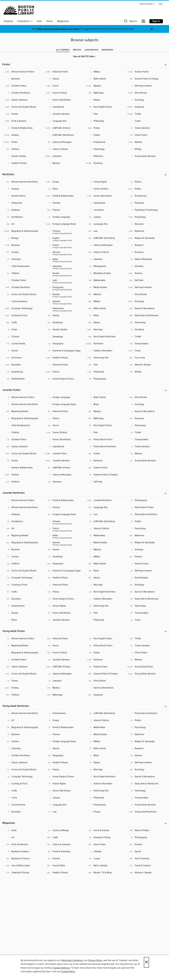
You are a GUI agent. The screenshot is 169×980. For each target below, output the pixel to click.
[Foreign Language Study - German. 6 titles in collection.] (64, 252)
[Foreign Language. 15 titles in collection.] (64, 217)
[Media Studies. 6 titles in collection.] (105, 734)
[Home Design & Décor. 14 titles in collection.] (64, 599)
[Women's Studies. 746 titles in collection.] (146, 365)
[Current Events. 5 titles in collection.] (23, 805)
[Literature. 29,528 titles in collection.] (64, 156)
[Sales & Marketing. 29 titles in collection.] (146, 259)
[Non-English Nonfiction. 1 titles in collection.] (105, 777)
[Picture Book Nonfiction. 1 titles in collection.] (146, 713)
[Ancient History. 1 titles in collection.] (23, 196)
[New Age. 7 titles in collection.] (105, 585)
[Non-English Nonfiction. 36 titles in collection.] (105, 592)
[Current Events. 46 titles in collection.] (23, 344)
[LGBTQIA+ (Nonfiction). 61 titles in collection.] (105, 713)
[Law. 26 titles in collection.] (105, 514)
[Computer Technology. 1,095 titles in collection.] (23, 309)
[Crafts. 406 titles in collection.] (64, 838)
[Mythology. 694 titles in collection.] (105, 418)
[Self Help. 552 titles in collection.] (146, 280)
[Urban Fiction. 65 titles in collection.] (146, 135)
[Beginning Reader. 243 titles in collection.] (23, 411)
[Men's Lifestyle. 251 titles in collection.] (105, 866)
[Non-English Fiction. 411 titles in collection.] (105, 107)
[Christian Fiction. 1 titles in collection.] (23, 280)
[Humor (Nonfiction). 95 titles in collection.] (64, 613)
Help (161, 4)
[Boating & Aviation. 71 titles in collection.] (23, 852)
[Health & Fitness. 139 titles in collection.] (64, 578)
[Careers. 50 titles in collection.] (23, 742)
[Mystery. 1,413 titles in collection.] (105, 411)
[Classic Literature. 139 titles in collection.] (23, 667)
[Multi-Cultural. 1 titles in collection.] (105, 79)
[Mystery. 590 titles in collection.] (64, 688)
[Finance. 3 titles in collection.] (64, 507)
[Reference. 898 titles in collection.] (146, 231)
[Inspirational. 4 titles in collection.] (64, 447)
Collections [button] (25, 21)
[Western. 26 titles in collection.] (146, 454)
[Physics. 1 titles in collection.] (105, 812)
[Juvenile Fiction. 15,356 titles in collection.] (64, 454)
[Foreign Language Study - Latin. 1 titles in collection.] (64, 280)
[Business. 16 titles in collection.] (23, 550)
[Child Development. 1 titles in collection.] (23, 266)
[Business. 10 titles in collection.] (23, 734)
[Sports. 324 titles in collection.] (146, 852)
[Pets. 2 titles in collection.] (105, 433)
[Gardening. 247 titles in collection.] (64, 323)
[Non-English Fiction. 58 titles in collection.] (105, 639)
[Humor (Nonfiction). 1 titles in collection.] (64, 100)
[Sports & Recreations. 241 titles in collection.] (146, 592)
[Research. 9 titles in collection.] (146, 245)
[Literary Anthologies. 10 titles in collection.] (64, 674)
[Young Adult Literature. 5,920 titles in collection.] (146, 674)
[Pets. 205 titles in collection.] (105, 365)
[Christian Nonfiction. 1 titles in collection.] (23, 756)
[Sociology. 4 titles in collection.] (146, 404)
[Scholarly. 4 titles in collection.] (146, 550)
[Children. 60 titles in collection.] (23, 564)
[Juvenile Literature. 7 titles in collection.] (64, 114)
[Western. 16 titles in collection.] (146, 660)
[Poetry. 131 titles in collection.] (105, 653)
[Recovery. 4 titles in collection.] (146, 224)
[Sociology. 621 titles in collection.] (146, 585)
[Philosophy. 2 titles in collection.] (105, 121)
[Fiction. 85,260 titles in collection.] (23, 142)
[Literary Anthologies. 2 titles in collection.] (105, 245)
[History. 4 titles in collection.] (64, 79)
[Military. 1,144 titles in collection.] (105, 302)
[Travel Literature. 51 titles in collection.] (146, 447)
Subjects (8, 21)
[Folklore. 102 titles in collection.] (23, 149)
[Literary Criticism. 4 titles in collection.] (64, 149)
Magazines (63, 21)
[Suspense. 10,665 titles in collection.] (146, 107)
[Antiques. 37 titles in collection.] (23, 210)
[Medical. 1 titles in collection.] (64, 163)
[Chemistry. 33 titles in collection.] (23, 259)
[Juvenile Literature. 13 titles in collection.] (64, 620)
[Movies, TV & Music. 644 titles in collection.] (105, 873)
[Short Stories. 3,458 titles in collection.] (146, 93)
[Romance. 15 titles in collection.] (105, 461)
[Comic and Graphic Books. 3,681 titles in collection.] (23, 107)
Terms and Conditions (72, 960)
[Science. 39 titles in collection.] (146, 756)
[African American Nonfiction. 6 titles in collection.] (23, 507)
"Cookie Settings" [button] (61, 968)
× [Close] (146, 962)
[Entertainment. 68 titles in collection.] (23, 379)
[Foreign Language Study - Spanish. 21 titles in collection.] (64, 302)
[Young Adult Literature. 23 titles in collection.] (146, 461)
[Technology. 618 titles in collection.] (146, 323)
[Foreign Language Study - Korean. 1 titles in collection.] (64, 273)
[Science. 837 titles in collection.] (146, 557)
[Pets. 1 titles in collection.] (105, 114)
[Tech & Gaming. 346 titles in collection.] (146, 859)
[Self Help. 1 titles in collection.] (105, 482)
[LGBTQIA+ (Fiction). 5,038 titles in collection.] (64, 128)
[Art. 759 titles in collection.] (23, 224)
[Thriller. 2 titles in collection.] (146, 337)
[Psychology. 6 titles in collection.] (146, 727)
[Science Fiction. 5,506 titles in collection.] (146, 72)
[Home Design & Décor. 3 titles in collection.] (64, 777)
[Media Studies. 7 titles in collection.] (105, 543)
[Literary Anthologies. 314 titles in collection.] (64, 142)
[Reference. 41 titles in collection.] (146, 734)
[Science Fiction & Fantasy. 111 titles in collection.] (105, 475)
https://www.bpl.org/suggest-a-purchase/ (58, 29)
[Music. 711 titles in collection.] (105, 316)
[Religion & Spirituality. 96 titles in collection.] (146, 543)
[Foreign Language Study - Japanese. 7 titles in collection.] (64, 266)
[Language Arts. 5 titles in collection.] (64, 805)
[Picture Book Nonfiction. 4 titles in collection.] (105, 447)
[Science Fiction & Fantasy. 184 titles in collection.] (146, 79)
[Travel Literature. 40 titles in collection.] (146, 646)
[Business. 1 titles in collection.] (23, 79)
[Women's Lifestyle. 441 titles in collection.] (146, 873)
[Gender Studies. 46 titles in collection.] (64, 330)
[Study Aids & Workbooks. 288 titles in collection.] (146, 316)
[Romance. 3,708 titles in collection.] (105, 660)
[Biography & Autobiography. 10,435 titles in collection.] (23, 231)
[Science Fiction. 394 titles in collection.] (105, 468)
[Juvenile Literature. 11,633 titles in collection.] (64, 461)
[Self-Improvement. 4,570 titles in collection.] (146, 287)
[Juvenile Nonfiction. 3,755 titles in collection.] (105, 500)
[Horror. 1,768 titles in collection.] (64, 86)
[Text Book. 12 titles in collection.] (146, 330)
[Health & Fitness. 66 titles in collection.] (64, 763)
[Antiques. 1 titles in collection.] (23, 514)
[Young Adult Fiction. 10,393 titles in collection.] (146, 667)
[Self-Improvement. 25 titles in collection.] (146, 571)
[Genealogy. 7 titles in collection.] (64, 337)
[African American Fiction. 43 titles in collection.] (23, 639)
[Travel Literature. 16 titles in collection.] (146, 128)
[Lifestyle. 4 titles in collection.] (105, 852)
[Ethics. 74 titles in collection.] (64, 189)
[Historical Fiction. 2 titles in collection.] (64, 585)
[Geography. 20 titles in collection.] (64, 344)
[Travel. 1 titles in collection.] (146, 121)
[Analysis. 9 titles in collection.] (23, 189)
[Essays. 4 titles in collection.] (23, 613)
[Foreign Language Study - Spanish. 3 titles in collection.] (64, 543)
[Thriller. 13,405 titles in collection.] (146, 114)
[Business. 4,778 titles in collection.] (23, 245)
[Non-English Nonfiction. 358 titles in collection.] (105, 337)
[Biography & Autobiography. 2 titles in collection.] (23, 418)
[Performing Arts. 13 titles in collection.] (105, 791)
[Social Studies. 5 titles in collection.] (146, 578)
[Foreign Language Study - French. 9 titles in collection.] (64, 245)
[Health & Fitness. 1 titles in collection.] (23, 163)
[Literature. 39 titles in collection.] (64, 482)
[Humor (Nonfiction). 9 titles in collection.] (64, 791)
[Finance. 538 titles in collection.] (64, 210)
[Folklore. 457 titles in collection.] (23, 695)
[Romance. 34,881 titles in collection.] (105, 163)
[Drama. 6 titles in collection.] (23, 351)
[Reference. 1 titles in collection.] (105, 156)
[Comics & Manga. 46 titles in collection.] (64, 830)
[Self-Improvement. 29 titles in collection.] (146, 763)
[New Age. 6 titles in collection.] (105, 770)
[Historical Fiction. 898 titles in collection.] (64, 639)
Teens (49, 21)
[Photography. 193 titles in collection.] (105, 379)
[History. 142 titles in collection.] (64, 770)
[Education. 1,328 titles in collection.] (23, 365)
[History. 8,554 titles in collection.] (64, 372)
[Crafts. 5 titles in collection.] (23, 791)
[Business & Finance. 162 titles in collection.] (23, 859)
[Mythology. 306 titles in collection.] (64, 695)
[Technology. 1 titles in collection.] (146, 426)
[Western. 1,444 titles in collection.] (146, 142)
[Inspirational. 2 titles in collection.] (105, 203)
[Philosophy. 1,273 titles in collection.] (105, 372)
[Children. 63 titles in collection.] (23, 273)
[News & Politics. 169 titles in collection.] (146, 830)
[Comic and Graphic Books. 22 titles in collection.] (23, 770)
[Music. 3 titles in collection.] (105, 756)
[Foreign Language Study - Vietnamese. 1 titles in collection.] (64, 309)
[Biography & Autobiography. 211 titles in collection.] (23, 727)
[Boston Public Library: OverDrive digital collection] (19, 10)
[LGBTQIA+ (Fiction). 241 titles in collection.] (64, 468)
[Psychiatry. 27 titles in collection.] (146, 203)
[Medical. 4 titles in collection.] (105, 550)
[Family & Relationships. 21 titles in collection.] (64, 727)
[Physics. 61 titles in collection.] (146, 182)
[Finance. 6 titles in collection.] (64, 734)
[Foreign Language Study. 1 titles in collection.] (64, 404)
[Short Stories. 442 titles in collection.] (146, 397)
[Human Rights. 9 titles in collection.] (105, 182)
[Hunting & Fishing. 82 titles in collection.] (105, 838)
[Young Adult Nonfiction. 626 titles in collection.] (146, 812)
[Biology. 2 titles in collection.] (23, 238)
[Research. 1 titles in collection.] (146, 749)
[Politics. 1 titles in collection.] (105, 135)
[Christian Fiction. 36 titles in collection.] (23, 440)
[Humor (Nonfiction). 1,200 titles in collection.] (105, 196)
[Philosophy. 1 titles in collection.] (105, 620)
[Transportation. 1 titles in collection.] (146, 440)
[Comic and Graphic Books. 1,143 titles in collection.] (23, 454)
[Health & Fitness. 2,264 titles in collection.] (64, 358)
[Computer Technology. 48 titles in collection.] (23, 578)
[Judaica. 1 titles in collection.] (64, 798)
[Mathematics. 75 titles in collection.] (105, 536)
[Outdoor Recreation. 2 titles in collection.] (105, 784)
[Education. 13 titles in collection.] (23, 812)
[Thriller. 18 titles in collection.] (146, 433)
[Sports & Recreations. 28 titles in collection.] (146, 777)
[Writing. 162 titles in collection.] (146, 372)
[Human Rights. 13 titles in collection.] (64, 606)
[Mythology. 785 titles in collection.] (105, 93)
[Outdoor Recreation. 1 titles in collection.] (105, 351)
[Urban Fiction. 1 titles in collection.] (146, 653)
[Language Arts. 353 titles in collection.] (105, 507)
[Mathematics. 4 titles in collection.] (105, 727)
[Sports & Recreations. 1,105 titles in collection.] (146, 309)
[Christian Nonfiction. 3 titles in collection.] (23, 93)
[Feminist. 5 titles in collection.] (64, 203)
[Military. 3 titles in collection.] (105, 557)
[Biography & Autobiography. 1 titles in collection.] (23, 653)
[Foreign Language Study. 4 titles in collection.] (64, 742)
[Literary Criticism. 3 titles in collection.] (105, 720)
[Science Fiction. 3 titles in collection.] (146, 564)
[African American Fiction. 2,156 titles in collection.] (23, 72)
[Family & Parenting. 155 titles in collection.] (64, 852)
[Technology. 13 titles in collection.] (146, 791)
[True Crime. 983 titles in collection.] (146, 358)
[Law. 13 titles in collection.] (64, 812)
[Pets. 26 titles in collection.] (105, 613)
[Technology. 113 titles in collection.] (146, 606)
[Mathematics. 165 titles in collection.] (105, 280)
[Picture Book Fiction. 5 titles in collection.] (146, 507)
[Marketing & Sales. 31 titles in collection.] (105, 273)
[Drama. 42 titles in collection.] (23, 461)
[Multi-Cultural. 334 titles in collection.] (105, 564)
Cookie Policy (68, 971)
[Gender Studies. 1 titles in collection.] (23, 156)
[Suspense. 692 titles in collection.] (105, 695)
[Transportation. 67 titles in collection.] (146, 613)
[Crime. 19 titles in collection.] (23, 330)
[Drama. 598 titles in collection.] (23, 114)
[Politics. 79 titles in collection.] (146, 522)
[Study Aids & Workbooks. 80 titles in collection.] (146, 599)
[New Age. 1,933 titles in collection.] (105, 330)
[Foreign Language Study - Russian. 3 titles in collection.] (64, 294)
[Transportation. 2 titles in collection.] (146, 798)
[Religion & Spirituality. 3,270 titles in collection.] (146, 238)
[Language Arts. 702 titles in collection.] (105, 224)
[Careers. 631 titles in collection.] (23, 252)
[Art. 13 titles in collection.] (23, 720)
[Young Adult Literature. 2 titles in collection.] (146, 805)
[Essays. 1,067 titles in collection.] (64, 182)
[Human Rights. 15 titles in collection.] (64, 784)
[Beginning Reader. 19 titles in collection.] (23, 646)
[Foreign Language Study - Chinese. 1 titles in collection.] (64, 231)
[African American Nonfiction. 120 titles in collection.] (23, 182)
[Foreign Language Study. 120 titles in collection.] (64, 514)
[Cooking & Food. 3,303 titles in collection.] (23, 316)
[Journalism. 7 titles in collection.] (105, 210)
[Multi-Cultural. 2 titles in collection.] (105, 397)
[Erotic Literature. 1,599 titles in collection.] (23, 121)
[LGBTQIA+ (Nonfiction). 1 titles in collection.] (64, 135)
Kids (39, 21)
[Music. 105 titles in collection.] (105, 571)
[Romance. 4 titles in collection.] (146, 252)
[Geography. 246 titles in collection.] (64, 564)
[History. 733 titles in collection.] (64, 592)
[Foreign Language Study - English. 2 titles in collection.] (64, 238)
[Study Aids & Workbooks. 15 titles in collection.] (146, 784)
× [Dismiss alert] (152, 29)
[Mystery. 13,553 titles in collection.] (105, 86)
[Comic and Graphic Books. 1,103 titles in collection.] (23, 674)
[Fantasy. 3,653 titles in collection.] (23, 688)
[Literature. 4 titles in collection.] (105, 259)
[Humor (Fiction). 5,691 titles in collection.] (64, 93)
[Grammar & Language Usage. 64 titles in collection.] (64, 571)
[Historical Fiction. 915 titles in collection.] (64, 411)
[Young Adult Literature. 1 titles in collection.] (146, 156)
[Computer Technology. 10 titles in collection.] (23, 777)
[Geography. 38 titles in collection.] (64, 756)
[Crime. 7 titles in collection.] (23, 798)
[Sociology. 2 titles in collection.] (146, 100)
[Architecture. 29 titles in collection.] (23, 522)
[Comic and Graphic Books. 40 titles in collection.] (23, 571)
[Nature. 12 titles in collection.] (105, 763)
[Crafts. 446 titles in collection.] (23, 323)
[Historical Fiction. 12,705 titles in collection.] (64, 72)
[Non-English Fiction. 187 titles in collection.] (105, 426)
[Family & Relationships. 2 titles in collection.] (23, 128)
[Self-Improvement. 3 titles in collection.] (146, 86)
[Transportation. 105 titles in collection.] (146, 344)
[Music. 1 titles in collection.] (105, 404)
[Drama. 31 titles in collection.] (23, 681)
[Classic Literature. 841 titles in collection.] (23, 447)
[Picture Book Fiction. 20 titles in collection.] (105, 646)
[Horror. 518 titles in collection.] (64, 646)
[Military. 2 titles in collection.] (105, 72)
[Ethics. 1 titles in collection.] (23, 620)
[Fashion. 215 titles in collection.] (64, 859)
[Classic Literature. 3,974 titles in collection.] (23, 100)
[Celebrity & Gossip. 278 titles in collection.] (23, 873)
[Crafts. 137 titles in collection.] (23, 592)
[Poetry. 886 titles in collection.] (105, 128)
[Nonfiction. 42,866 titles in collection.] (105, 344)
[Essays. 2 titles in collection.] (64, 720)
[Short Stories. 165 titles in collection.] (105, 681)
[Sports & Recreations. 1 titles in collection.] (105, 688)
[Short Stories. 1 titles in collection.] (146, 294)
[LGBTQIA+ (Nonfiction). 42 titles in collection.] (105, 522)
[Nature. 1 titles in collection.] (105, 100)
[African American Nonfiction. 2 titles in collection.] (23, 404)
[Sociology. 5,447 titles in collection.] (146, 302)
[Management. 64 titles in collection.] (105, 266)
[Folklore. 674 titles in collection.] (23, 482)
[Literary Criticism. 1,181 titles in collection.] (105, 252)
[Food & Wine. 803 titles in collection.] (64, 866)
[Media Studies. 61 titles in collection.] (105, 287)
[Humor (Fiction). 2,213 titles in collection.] (64, 433)
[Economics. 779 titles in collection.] (23, 358)
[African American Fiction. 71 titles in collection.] (23, 397)
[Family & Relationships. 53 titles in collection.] (64, 500)
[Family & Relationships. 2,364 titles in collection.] (64, 196)
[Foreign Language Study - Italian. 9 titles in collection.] (64, 259)
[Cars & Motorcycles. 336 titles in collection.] (23, 866)
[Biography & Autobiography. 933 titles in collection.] (23, 543)
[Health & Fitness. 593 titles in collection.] (64, 873)
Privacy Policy (95, 960)
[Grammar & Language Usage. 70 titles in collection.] (64, 351)
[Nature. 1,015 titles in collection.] (105, 323)
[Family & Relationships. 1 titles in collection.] (23, 468)
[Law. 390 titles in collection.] (105, 231)
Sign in (156, 21)
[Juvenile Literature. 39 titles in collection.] (64, 660)
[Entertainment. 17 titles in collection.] (23, 606)
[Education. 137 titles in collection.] (23, 599)
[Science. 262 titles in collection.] (146, 845)
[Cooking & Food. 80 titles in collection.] (23, 585)
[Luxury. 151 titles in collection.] (105, 859)
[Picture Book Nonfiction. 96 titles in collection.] (146, 514)
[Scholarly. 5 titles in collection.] (146, 266)
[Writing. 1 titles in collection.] (146, 149)
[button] (147, 4)
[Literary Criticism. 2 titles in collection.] (105, 529)
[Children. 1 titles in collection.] (23, 433)
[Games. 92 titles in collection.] (64, 316)
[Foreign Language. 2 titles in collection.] (64, 397)
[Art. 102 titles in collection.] (23, 529)
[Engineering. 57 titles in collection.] (23, 372)
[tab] (63, 50)
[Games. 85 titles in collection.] (64, 550)
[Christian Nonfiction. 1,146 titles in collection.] (23, 287)
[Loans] (144, 22)
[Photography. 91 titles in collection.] (146, 838)
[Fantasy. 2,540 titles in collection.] (23, 475)
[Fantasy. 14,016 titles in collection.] (23, 135)
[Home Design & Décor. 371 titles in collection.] (64, 379)
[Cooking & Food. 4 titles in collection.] (23, 784)
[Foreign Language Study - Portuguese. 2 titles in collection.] (64, 287)
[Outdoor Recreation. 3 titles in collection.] (105, 599)
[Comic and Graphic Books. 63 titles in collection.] (23, 294)
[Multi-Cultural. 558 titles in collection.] (105, 309)
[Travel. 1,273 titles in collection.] (146, 351)
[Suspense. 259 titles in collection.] (146, 418)
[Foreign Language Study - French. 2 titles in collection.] (64, 529)
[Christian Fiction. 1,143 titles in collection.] (23, 86)
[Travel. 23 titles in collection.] (146, 620)
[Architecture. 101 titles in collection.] (23, 217)
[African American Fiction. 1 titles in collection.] (23, 500)
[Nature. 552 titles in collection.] (105, 578)
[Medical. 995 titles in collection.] (105, 294)
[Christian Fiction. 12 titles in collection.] (23, 660)
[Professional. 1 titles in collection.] (105, 142)
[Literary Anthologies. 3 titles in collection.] (64, 475)
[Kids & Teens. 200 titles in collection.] (105, 845)
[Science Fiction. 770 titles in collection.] (105, 667)
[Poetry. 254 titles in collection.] (105, 454)
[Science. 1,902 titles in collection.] (146, 273)
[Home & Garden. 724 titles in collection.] (105, 830)
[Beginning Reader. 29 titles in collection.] (23, 536)
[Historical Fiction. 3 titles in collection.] (64, 365)
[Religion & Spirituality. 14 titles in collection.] (146, 742)
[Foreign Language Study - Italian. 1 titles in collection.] (64, 536)
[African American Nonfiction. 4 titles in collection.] (23, 713)
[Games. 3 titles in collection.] (64, 749)
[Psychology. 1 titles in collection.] (105, 149)
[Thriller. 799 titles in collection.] (146, 639)
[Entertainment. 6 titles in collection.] (64, 713)
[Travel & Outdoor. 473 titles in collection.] (146, 866)
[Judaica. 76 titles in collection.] (105, 217)
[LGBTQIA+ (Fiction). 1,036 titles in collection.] (64, 667)
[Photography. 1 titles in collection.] (105, 805)
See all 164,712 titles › (84, 57)
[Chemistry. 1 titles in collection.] (23, 749)
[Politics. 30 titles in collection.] (146, 720)
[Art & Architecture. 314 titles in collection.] (23, 845)
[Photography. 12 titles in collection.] (146, 500)
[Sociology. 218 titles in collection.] (146, 770)
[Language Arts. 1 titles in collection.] (64, 121)
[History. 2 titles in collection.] (64, 418)
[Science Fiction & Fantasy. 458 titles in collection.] (105, 674)
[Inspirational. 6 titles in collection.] (64, 107)
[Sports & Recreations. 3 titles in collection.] (146, 411)
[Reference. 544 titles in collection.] (146, 536)
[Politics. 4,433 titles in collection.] (146, 189)
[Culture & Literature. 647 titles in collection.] (64, 845)
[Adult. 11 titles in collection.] (23, 830)
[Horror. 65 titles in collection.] (64, 426)
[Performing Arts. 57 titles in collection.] (105, 606)
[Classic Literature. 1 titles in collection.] (23, 763)
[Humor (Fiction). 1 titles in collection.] (105, 189)
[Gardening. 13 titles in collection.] (64, 557)
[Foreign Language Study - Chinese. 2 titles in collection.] (64, 522)
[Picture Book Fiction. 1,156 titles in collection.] (105, 440)
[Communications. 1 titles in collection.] (23, 302)
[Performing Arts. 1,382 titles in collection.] (105, 358)
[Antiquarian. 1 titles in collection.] (23, 203)
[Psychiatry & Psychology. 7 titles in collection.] (146, 210)
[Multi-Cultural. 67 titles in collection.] (105, 749)
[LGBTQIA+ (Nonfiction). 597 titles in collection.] (105, 238)
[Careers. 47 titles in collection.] (23, 557)
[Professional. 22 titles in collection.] (146, 196)
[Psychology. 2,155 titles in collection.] (146, 217)
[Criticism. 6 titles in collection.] (23, 337)
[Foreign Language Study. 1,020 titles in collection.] (64, 224)
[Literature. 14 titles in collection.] (64, 681)
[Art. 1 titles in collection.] (23, 838)
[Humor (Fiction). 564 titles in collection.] (64, 653)
